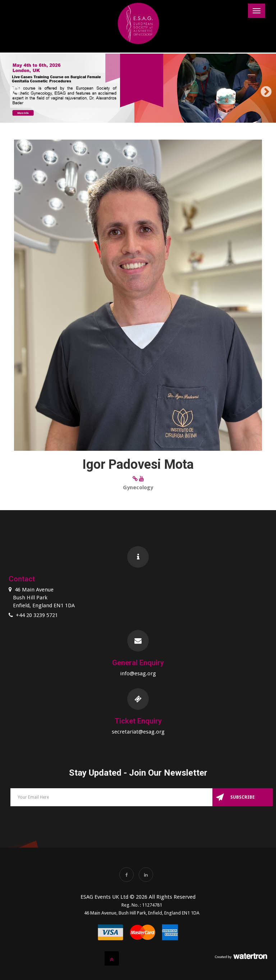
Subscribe (243, 797)
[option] (138, 89)
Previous (13, 90)
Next (263, 90)
